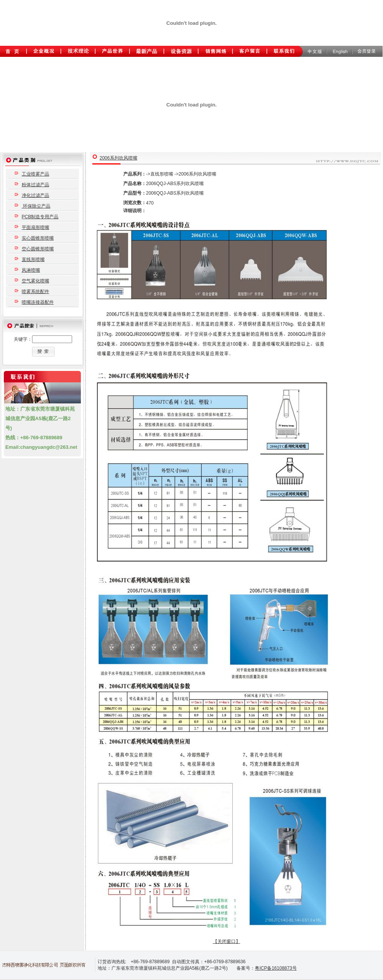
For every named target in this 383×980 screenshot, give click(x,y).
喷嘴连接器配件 (38, 302)
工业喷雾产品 (35, 174)
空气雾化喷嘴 (35, 281)
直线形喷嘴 (33, 260)
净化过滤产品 (35, 195)
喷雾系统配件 (35, 292)
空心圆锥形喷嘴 (38, 249)
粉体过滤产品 (35, 185)
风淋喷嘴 (31, 270)
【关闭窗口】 (227, 941)
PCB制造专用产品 (40, 217)
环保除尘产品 (36, 206)
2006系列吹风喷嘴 (118, 158)
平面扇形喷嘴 (35, 227)
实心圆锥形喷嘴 (38, 238)
